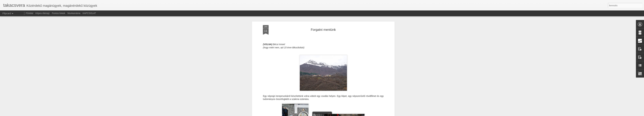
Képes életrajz (43, 13)
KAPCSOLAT (89, 13)
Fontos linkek (59, 13)
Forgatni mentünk (323, 30)
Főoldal (29, 13)
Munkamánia (74, 13)
